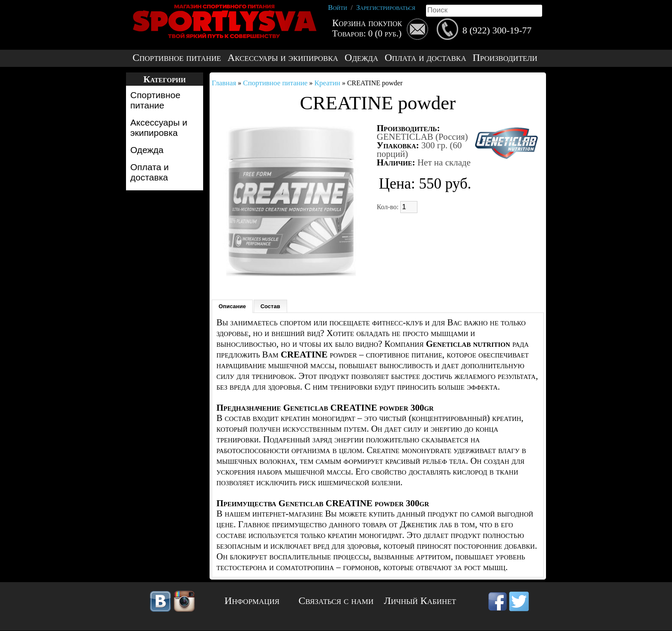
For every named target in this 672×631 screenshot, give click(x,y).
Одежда (361, 58)
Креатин (327, 83)
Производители (505, 58)
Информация (252, 601)
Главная (224, 83)
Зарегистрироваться (386, 8)
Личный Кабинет (420, 601)
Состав (270, 306)
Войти (337, 8)
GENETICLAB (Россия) (422, 137)
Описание (232, 306)
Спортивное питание (177, 58)
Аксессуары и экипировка (283, 58)
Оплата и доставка (425, 58)
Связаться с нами (336, 601)
